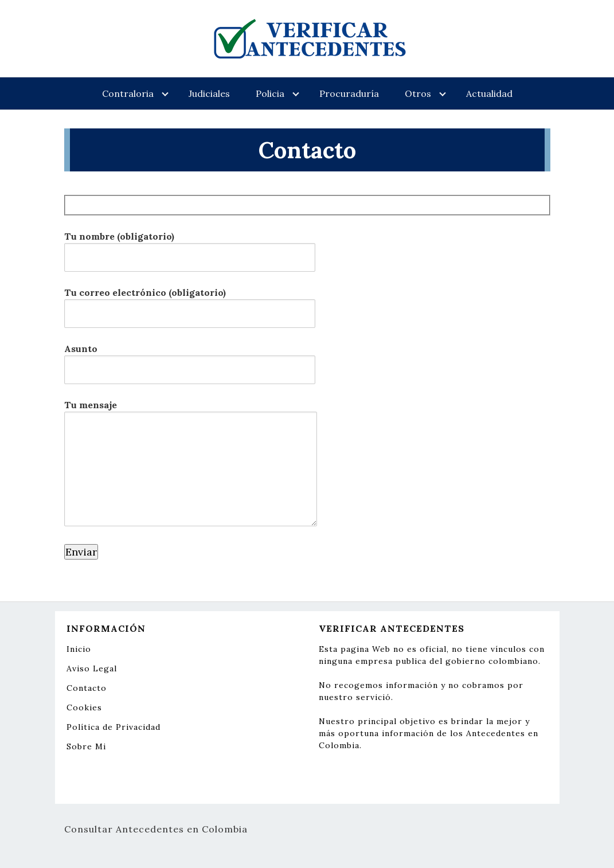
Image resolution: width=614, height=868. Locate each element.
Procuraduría (349, 93)
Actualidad (489, 93)
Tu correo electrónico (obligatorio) (190, 303)
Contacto (87, 688)
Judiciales (209, 93)
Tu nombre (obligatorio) (190, 247)
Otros (418, 93)
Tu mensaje (191, 464)
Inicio (79, 649)
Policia (270, 93)
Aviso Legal (92, 668)
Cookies (84, 707)
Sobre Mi (86, 746)
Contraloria (128, 93)
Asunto (190, 359)
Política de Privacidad (114, 727)
